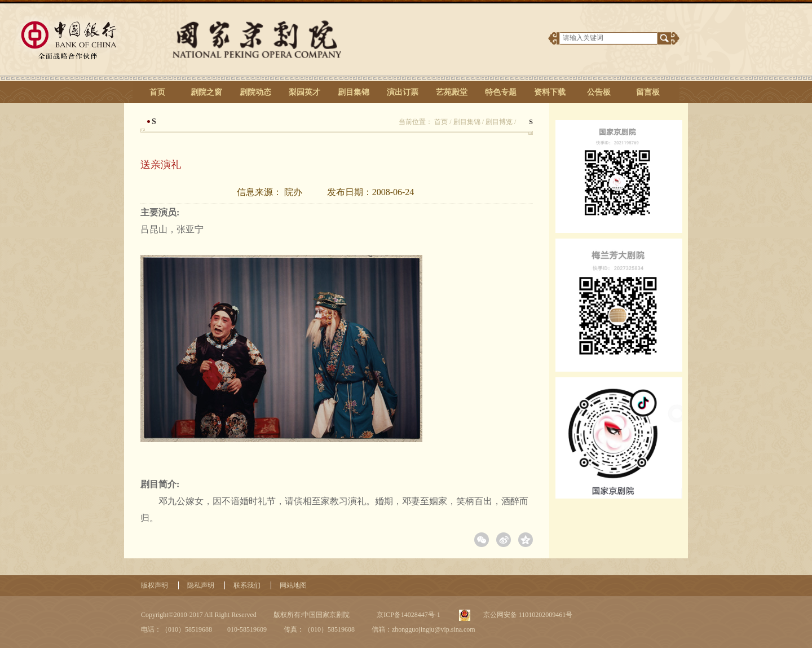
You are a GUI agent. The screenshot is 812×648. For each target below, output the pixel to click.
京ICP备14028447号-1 (408, 615)
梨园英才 (304, 92)
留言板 (648, 92)
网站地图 (293, 585)
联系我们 (247, 585)
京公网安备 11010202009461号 (527, 615)
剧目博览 (499, 122)
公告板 (599, 92)
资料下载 (550, 92)
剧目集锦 (354, 92)
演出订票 (403, 92)
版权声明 (155, 585)
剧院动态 (255, 92)
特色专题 (501, 92)
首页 (157, 92)
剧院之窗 (206, 92)
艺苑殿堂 (452, 92)
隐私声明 (201, 585)
